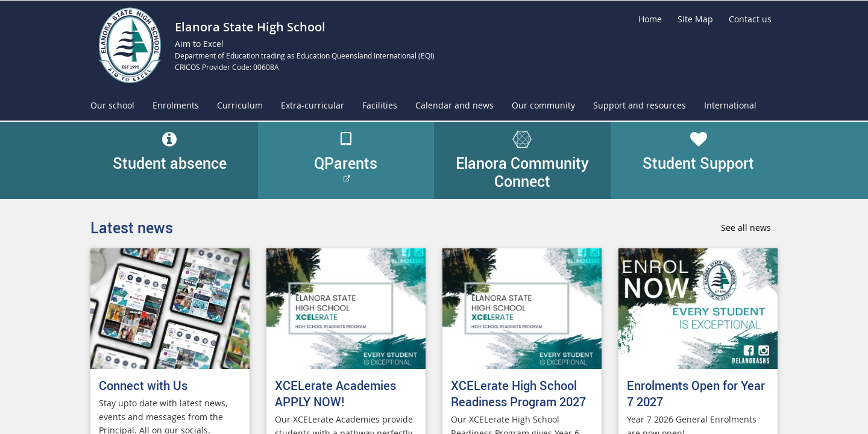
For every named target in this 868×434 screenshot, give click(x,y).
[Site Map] (695, 19)
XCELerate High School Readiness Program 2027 (518, 394)
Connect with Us (143, 385)
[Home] (650, 19)
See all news (746, 228)
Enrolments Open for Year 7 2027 (696, 394)
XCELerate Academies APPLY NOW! (335, 394)
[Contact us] (750, 19)
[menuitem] (112, 106)
